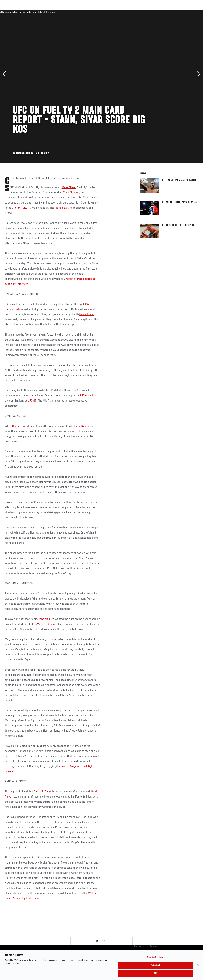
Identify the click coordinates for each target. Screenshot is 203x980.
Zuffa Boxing (170, 12)
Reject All (155, 965)
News (49, 12)
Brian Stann (69, 188)
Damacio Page (42, 792)
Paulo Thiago (87, 314)
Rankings (22, 12)
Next (198, 74)
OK (155, 973)
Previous (5, 74)
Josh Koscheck (85, 396)
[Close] (198, 965)
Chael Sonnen (71, 193)
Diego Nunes (81, 426)
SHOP (184, 12)
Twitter (153, 947)
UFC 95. (33, 401)
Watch (155, 12)
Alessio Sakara (63, 208)
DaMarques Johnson (46, 624)
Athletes (36, 12)
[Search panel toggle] (193, 12)
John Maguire (46, 619)
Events (9, 12)
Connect (142, 12)
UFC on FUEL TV (22, 208)
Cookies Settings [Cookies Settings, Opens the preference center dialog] (155, 957)
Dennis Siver (19, 426)
